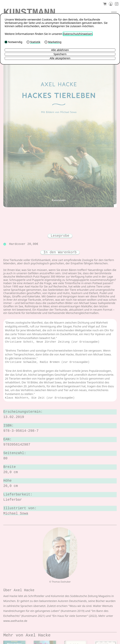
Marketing (53, 42)
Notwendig (14, 42)
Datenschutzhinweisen (78, 34)
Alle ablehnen (60, 50)
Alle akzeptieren (60, 58)
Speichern (60, 54)
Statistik (34, 42)
